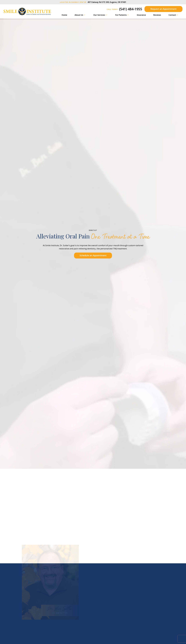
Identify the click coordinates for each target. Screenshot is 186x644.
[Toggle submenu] (84, 15)
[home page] (27, 11)
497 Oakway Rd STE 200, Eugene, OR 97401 (93, 2)
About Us (80, 15)
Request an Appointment (163, 9)
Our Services (101, 15)
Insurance (141, 15)
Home (64, 15)
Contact (174, 15)
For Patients (122, 15)
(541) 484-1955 (124, 9)
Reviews (157, 15)
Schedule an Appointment (93, 255)
